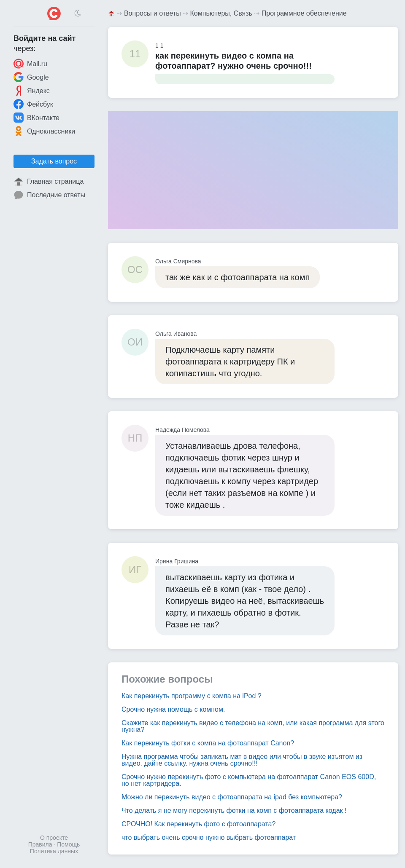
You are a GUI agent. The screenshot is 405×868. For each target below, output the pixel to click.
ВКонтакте (36, 118)
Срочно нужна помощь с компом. (173, 709)
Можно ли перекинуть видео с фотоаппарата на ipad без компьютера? (232, 797)
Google (31, 77)
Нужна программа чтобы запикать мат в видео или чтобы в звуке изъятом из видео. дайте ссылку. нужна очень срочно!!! (242, 760)
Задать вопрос (54, 161)
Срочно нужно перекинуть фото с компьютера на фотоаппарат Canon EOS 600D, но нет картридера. (249, 780)
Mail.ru (30, 64)
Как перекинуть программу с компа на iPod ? (192, 696)
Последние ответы (49, 195)
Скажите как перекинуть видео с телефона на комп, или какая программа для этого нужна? (253, 726)
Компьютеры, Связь (221, 13)
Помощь (68, 844)
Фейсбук (33, 104)
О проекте (54, 838)
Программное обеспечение (304, 13)
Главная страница (49, 182)
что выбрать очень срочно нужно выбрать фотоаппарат (209, 837)
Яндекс (32, 91)
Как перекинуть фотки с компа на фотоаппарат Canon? (208, 743)
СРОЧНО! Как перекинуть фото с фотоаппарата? (198, 824)
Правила (40, 844)
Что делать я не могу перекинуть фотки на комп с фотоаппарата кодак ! (234, 810)
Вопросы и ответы (153, 13)
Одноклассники (44, 131)
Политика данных (54, 851)
